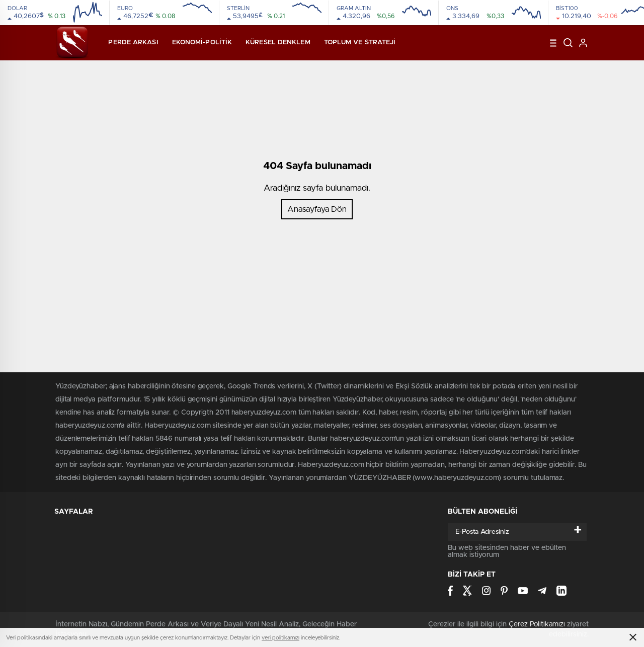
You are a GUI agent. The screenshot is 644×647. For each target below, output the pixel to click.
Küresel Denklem (278, 43)
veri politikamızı (280, 638)
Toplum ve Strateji (360, 43)
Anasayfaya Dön (317, 209)
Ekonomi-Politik (202, 43)
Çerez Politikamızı (537, 624)
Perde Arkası (133, 43)
